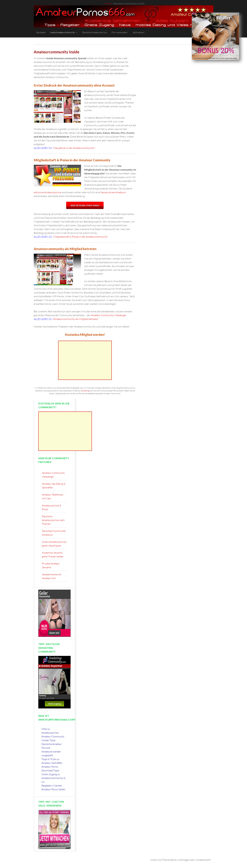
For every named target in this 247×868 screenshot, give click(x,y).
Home (108, 3)
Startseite (41, 32)
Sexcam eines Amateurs (113, 192)
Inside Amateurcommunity (62, 32)
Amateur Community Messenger (109, 315)
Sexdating (85, 391)
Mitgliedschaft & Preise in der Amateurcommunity (80, 237)
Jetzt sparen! (139, 32)
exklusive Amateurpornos (48, 192)
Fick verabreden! (120, 32)
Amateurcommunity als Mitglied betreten (76, 319)
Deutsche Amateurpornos (94, 32)
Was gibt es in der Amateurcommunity (74, 148)
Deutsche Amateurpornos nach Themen (53, 520)
